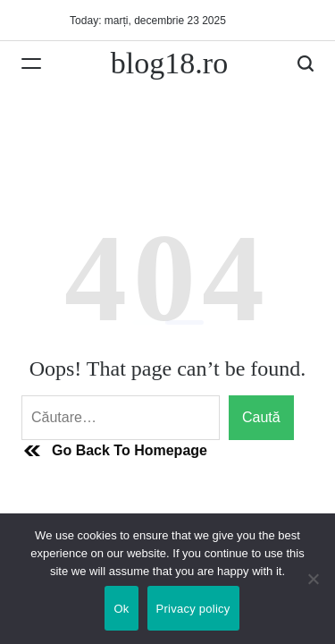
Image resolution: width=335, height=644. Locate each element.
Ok (121, 609)
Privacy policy (193, 609)
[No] (313, 592)
